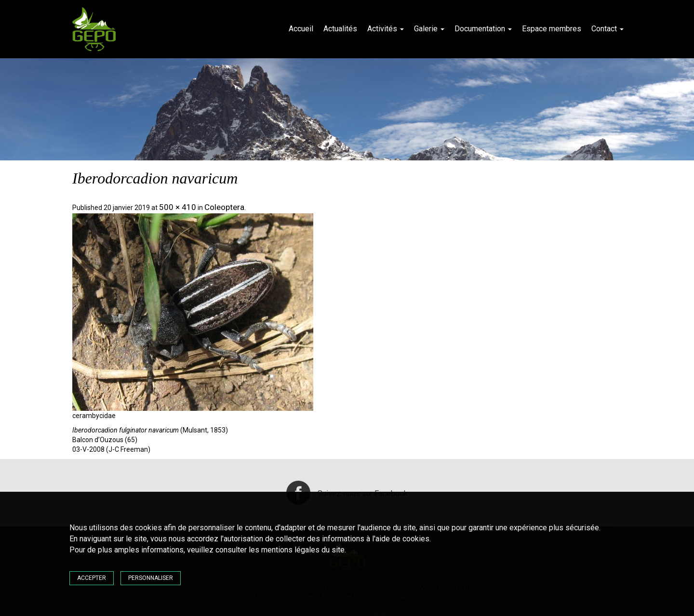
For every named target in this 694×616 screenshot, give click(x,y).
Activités (386, 29)
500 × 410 (178, 207)
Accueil (301, 29)
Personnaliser (151, 578)
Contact (607, 29)
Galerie (429, 29)
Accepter (92, 578)
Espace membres (552, 29)
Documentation (483, 29)
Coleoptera (224, 207)
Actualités (340, 29)
